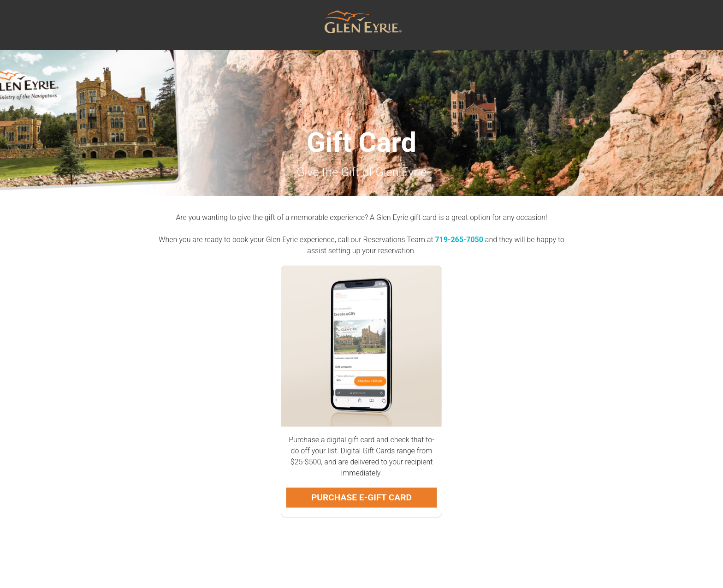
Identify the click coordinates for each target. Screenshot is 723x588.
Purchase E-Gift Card (361, 497)
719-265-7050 (459, 240)
